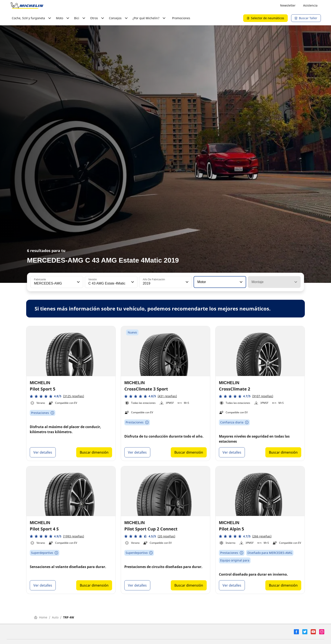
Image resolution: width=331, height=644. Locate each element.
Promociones (181, 18)
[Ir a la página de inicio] (27, 5)
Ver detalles (43, 452)
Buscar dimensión (94, 452)
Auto (55, 617)
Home (41, 617)
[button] (78, 282)
